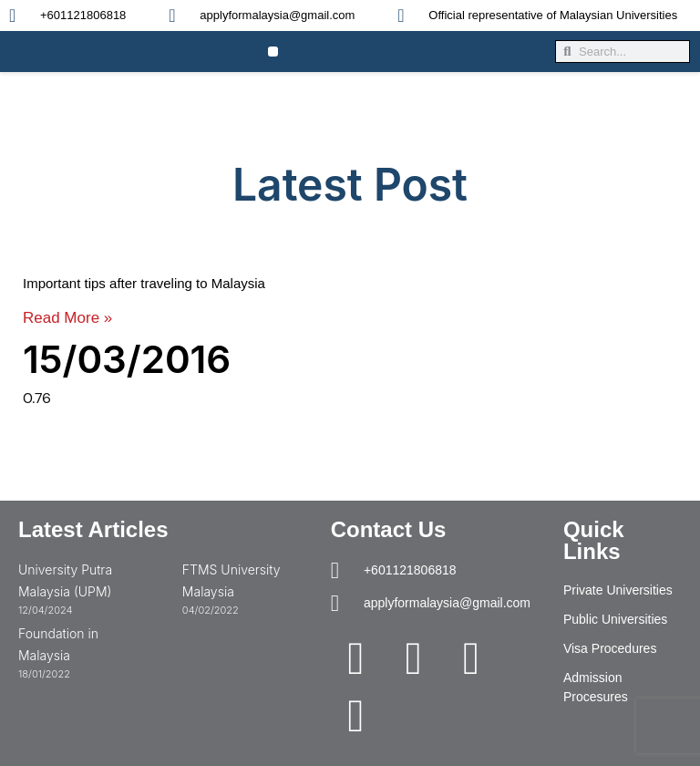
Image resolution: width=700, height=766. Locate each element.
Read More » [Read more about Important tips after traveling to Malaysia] (67, 318)
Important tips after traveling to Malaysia (144, 283)
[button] (273, 52)
